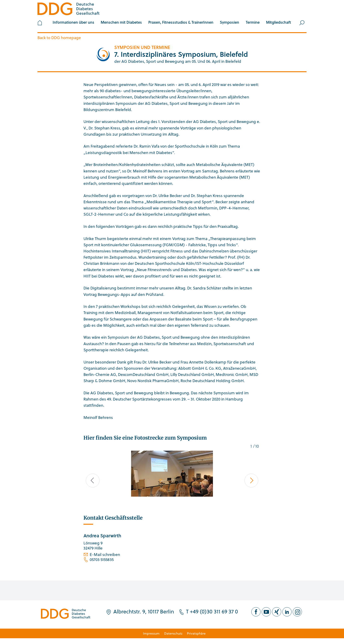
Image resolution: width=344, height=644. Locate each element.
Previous (93, 480)
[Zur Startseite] (69, 10)
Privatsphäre (196, 633)
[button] (73, 23)
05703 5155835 (102, 560)
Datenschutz (173, 633)
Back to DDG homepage (59, 38)
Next (251, 480)
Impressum (151, 633)
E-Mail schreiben (105, 555)
